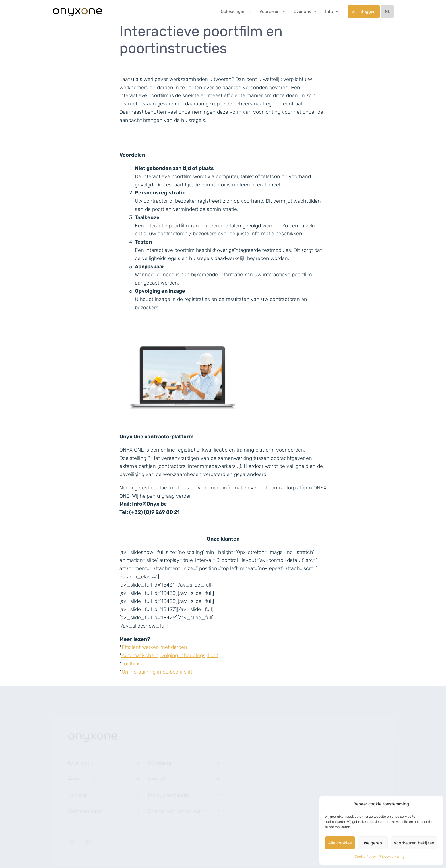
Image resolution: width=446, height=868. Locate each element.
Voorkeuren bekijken (414, 843)
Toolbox (130, 664)
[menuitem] (387, 12)
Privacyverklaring (392, 857)
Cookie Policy (365, 857)
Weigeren (373, 843)
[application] (248, 11)
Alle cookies (340, 843)
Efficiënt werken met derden (154, 647)
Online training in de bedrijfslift (157, 672)
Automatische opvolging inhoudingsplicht (170, 655)
